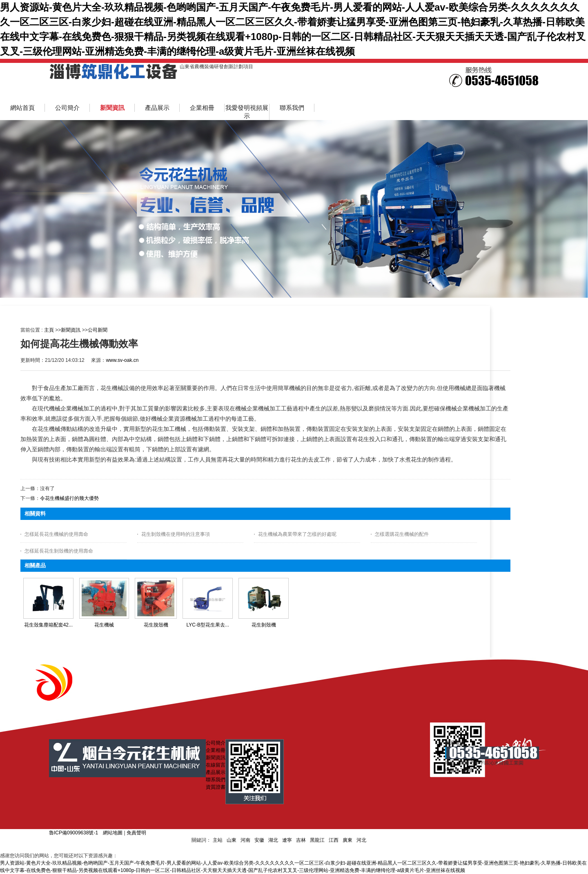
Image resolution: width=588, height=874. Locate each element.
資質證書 (216, 787)
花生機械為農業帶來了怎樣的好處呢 (297, 534)
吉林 (301, 840)
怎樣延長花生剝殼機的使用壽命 (59, 551)
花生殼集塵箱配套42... (48, 625)
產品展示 (216, 772)
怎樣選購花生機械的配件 (402, 534)
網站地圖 (113, 833)
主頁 (49, 330)
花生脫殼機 (156, 625)
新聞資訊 (71, 330)
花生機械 (104, 625)
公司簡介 (216, 743)
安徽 (259, 840)
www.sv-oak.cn (122, 360)
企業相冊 (216, 750)
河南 (245, 840)
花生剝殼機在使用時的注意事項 (176, 534)
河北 (361, 840)
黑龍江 (317, 840)
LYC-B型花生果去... (208, 625)
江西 (334, 840)
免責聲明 (136, 833)
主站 (218, 840)
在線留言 (216, 765)
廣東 (347, 840)
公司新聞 (98, 330)
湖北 (273, 840)
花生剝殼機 (264, 625)
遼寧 (287, 840)
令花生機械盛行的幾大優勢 (69, 498)
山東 (232, 840)
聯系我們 (216, 780)
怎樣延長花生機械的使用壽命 (56, 534)
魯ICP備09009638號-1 (73, 833)
